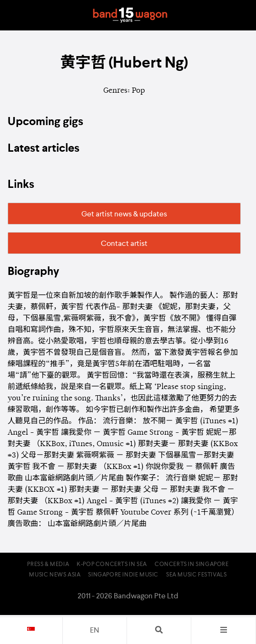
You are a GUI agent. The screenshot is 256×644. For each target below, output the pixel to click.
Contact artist (124, 244)
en (94, 631)
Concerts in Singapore (192, 565)
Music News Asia (55, 575)
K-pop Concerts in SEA (112, 565)
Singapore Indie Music (123, 575)
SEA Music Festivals (196, 575)
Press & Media (48, 565)
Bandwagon (130, 15)
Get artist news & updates (124, 215)
